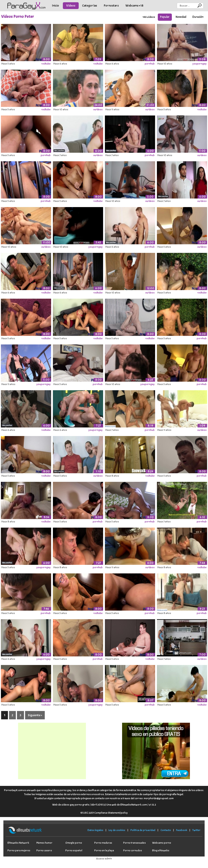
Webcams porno (162, 843)
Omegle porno (74, 843)
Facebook (182, 830)
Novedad (181, 17)
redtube (46, 64)
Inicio (56, 6)
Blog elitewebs (161, 850)
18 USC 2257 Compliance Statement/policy (104, 813)
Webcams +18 (134, 6)
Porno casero (44, 850)
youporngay (200, 64)
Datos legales (95, 830)
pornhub (150, 64)
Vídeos (71, 6)
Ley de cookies (117, 830)
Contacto (166, 830)
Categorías (90, 6)
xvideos (98, 109)
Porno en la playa (104, 850)
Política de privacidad (143, 830)
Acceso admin (104, 859)
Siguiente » (35, 715)
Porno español (74, 850)
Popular (165, 17)
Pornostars (111, 6)
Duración (198, 17)
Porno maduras (103, 843)
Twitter (196, 830)
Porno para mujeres (19, 850)
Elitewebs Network (18, 843)
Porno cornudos (133, 850)
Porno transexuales (135, 843)
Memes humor (44, 843)
